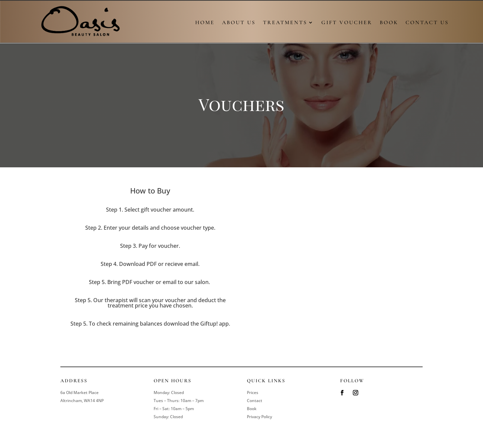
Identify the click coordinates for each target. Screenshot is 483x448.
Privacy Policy (259, 417)
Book (389, 23)
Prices (253, 393)
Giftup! (209, 324)
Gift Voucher (347, 23)
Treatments (285, 23)
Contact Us (427, 23)
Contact (255, 401)
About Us (239, 23)
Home (205, 23)
